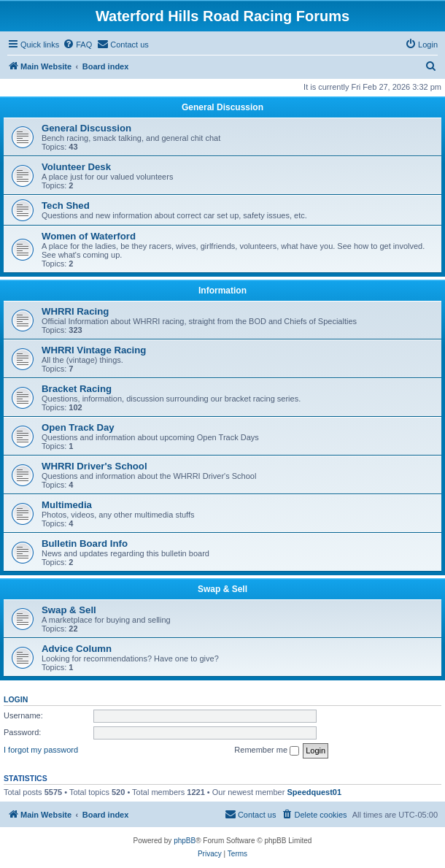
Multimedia (67, 505)
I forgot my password (41, 750)
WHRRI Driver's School (94, 466)
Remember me (267, 750)
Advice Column (77, 649)
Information (222, 291)
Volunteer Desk (76, 167)
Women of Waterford (89, 236)
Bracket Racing (77, 389)
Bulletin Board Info (85, 544)
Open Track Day (78, 427)
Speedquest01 (314, 792)
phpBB (185, 841)
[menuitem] (77, 45)
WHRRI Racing (75, 311)
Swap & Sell (222, 589)
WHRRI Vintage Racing (94, 350)
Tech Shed (66, 206)
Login (16, 699)
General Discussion (222, 107)
